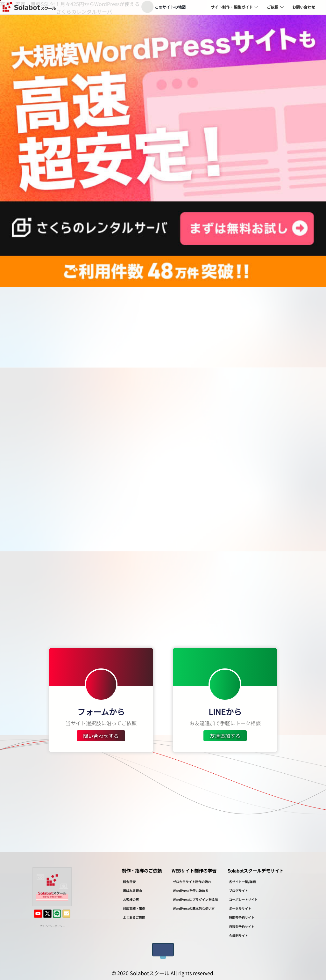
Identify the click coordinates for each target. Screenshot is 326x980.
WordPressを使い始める (191, 891)
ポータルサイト (240, 908)
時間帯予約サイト (242, 917)
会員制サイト (238, 936)
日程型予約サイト (242, 927)
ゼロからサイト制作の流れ (192, 882)
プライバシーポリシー (52, 926)
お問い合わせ (304, 7)
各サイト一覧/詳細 (242, 882)
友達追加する (225, 736)
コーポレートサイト (243, 899)
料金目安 (129, 882)
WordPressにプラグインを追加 (195, 899)
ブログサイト (238, 891)
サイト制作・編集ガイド (232, 7)
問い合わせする (101, 736)
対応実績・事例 (134, 908)
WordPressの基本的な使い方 (194, 908)
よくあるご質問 (134, 917)
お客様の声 (131, 899)
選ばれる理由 (132, 891)
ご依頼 (273, 7)
